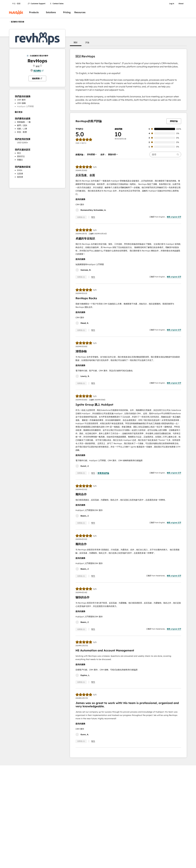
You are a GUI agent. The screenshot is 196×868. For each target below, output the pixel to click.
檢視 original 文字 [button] (174, 217)
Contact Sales (57, 4)
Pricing (67, 12)
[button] (76, 42)
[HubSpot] (16, 12)
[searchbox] (165, 154)
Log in (172, 4)
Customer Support (37, 4)
